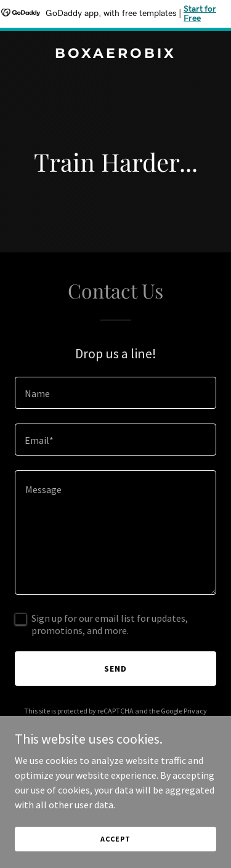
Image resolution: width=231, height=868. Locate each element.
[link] (115, 54)
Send (115, 669)
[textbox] (115, 393)
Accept (115, 839)
